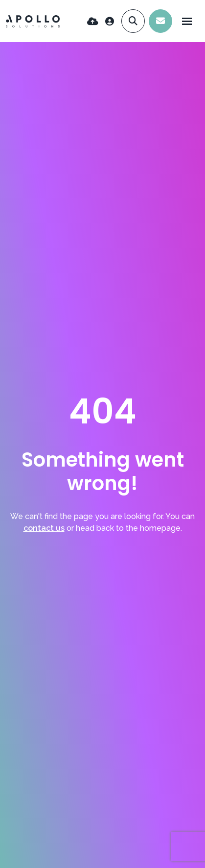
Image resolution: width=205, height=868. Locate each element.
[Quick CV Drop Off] (93, 21)
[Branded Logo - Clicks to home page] (33, 21)
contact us (44, 528)
